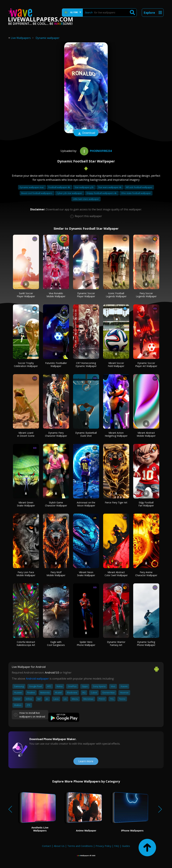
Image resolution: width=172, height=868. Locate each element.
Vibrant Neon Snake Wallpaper (86, 574)
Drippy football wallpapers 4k (102, 193)
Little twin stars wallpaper (86, 199)
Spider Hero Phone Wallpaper (86, 643)
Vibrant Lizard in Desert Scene (26, 434)
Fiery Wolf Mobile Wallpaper (56, 574)
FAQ (117, 846)
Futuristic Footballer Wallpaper (56, 365)
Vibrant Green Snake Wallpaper (26, 504)
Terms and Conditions (80, 846)
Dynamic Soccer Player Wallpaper (86, 295)
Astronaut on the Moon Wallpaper (86, 504)
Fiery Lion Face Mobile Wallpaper (26, 574)
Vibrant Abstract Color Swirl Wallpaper (116, 574)
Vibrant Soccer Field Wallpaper (116, 365)
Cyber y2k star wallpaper (70, 193)
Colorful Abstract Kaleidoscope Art (26, 643)
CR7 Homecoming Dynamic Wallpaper (86, 365)
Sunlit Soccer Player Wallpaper (26, 295)
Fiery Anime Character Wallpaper (146, 574)
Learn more (86, 761)
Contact (46, 846)
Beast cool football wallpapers (37, 193)
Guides (126, 846)
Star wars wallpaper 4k (110, 187)
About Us (59, 846)
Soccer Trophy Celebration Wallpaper (26, 365)
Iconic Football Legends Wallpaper (116, 295)
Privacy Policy (103, 846)
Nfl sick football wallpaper (139, 187)
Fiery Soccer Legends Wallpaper (146, 295)
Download (86, 133)
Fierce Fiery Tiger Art (116, 502)
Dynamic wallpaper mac (32, 187)
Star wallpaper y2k (84, 187)
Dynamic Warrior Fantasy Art (116, 643)
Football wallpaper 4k (59, 187)
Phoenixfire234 (95, 151)
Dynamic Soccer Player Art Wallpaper (146, 365)
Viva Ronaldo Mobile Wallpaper (56, 295)
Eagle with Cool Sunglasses (56, 643)
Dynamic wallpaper (48, 38)
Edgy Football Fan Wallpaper (146, 504)
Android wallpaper (37, 679)
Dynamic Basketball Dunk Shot (86, 434)
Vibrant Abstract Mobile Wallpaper (146, 434)
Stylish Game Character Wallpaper (56, 504)
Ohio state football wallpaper (136, 193)
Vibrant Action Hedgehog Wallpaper (116, 434)
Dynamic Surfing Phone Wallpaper (146, 643)
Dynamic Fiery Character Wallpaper (56, 434)
